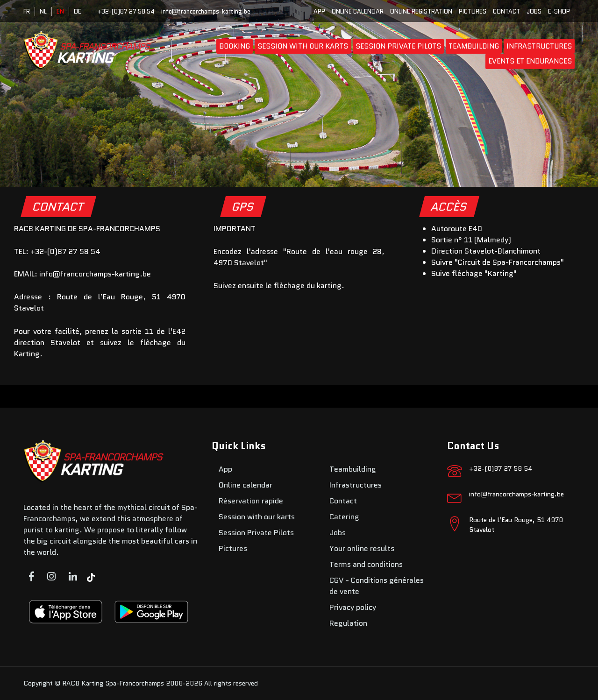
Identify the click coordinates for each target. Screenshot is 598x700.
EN (60, 11)
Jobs (534, 11)
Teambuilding (474, 46)
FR (27, 11)
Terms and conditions (366, 564)
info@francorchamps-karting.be (206, 11)
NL (43, 11)
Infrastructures (539, 46)
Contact (506, 11)
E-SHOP (559, 11)
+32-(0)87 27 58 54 (126, 11)
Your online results (362, 548)
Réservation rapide (251, 501)
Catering (344, 517)
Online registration (421, 11)
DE (78, 11)
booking (235, 46)
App (319, 11)
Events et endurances (530, 61)
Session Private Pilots (398, 46)
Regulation (348, 623)
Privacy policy (353, 607)
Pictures (473, 11)
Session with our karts (303, 46)
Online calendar (358, 11)
